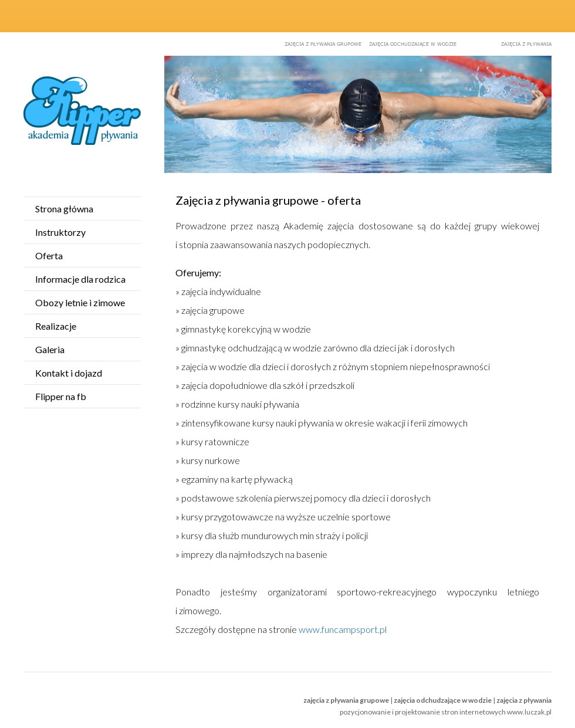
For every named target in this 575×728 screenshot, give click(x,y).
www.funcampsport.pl (343, 629)
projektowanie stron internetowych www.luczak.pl (473, 712)
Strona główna (64, 209)
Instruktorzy (60, 232)
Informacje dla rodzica (80, 279)
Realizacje (56, 326)
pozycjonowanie (365, 712)
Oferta (49, 255)
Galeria (50, 349)
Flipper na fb (61, 396)
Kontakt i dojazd (69, 373)
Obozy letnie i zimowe (80, 302)
